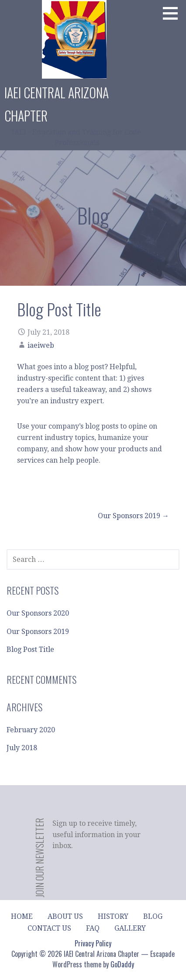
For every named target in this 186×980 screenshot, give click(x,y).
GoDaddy (122, 964)
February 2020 (31, 730)
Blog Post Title (30, 649)
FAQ (93, 928)
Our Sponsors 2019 (38, 632)
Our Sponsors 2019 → (133, 516)
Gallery (130, 928)
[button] (173, 13)
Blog (153, 916)
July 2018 (22, 748)
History (113, 916)
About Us (65, 916)
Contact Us (49, 928)
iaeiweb (41, 345)
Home (22, 916)
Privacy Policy (93, 943)
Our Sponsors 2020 (38, 613)
